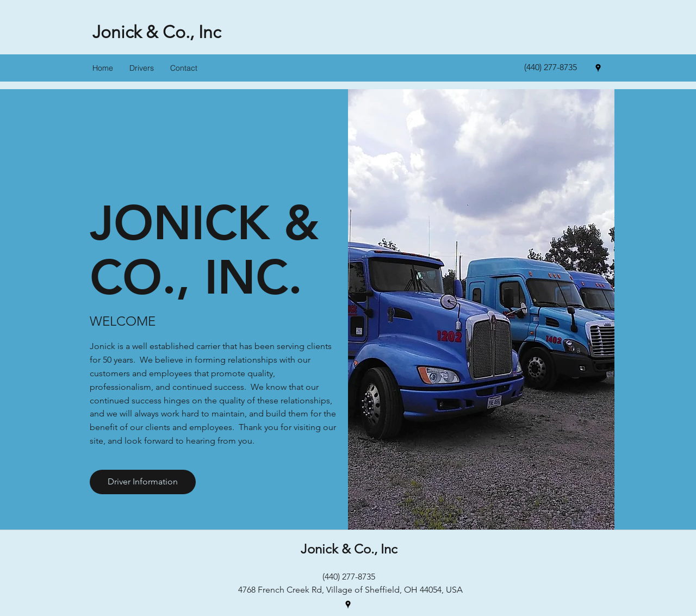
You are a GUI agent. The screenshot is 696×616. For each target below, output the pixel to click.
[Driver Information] (143, 482)
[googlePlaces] (598, 68)
